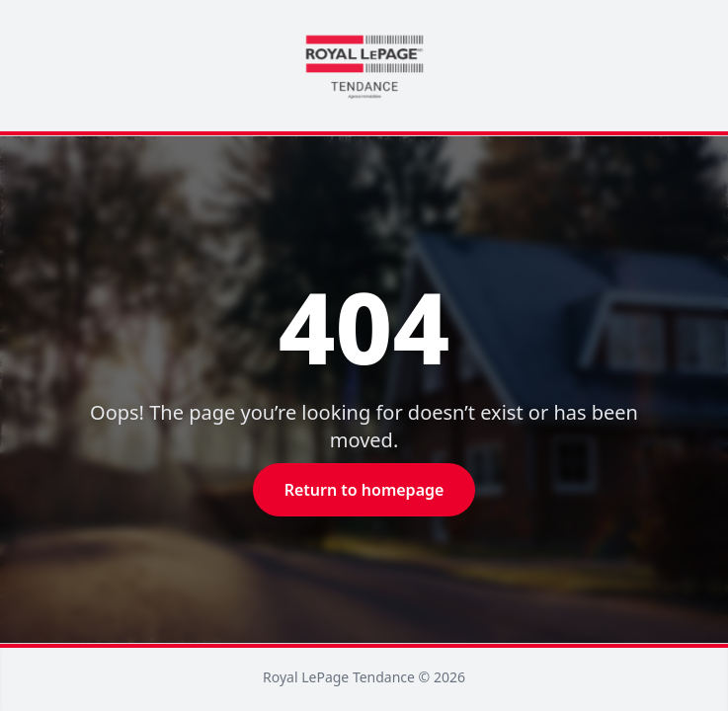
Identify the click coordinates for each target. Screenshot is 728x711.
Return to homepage (364, 490)
